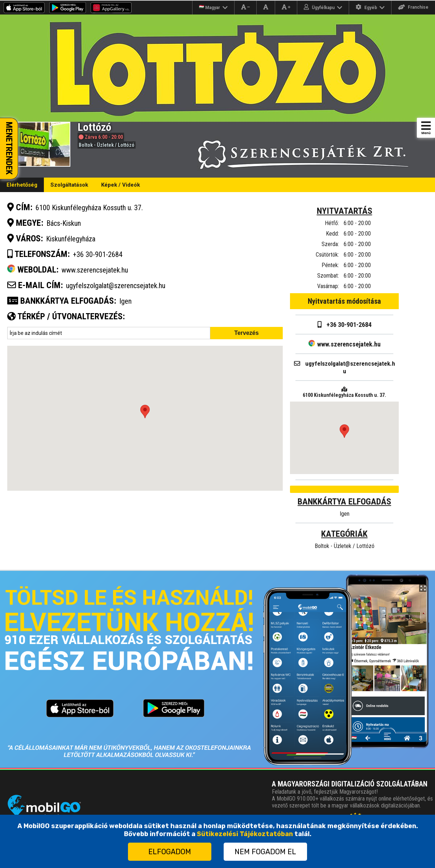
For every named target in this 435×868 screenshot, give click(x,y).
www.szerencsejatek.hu (345, 344)
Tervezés (246, 333)
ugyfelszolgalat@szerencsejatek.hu (116, 286)
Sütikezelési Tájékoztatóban (245, 834)
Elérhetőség (22, 185)
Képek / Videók (121, 185)
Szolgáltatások (69, 185)
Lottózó (126, 145)
